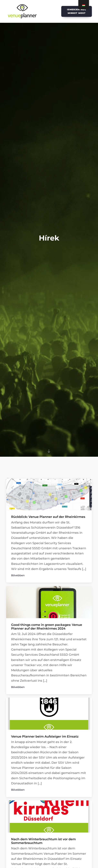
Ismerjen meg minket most (77, 11)
